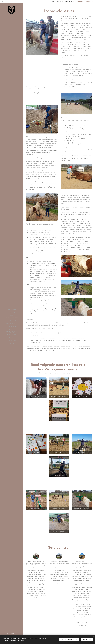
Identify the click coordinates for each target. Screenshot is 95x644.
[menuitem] (12, 309)
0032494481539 (90, 1)
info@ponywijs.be (79, 1)
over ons (68, 57)
